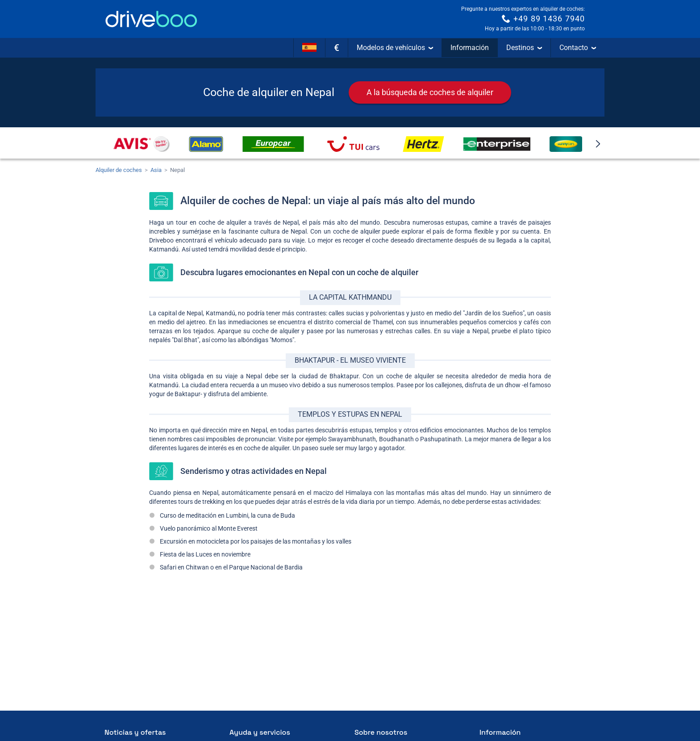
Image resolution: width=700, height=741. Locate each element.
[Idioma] (309, 48)
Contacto (578, 48)
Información (470, 48)
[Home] (151, 19)
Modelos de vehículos (395, 48)
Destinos (524, 48)
